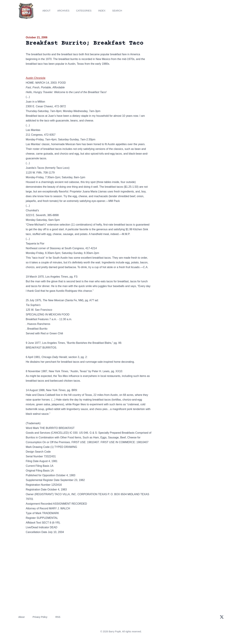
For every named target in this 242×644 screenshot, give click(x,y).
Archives (63, 11)
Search (117, 11)
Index (102, 11)
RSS (58, 617)
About (46, 11)
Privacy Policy (40, 617)
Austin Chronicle (36, 78)
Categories (84, 11)
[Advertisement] (186, 61)
